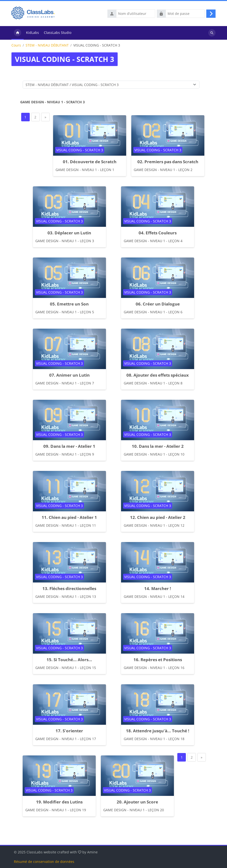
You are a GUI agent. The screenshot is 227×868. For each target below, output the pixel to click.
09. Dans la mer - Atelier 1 (69, 446)
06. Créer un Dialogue (158, 304)
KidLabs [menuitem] (33, 33)
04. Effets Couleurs (158, 233)
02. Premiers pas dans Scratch (168, 162)
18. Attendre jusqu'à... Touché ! (158, 731)
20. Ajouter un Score (137, 802)
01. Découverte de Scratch (90, 162)
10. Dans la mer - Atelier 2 (158, 446)
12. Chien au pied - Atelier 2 (158, 517)
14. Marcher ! (158, 588)
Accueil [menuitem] (18, 33)
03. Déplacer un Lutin (69, 233)
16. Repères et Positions (158, 660)
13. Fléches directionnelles (69, 588)
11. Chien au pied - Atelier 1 (69, 517)
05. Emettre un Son (69, 304)
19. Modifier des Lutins (59, 802)
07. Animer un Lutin (69, 375)
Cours (16, 45)
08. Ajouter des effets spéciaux (158, 375)
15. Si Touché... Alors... (69, 660)
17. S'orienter (69, 731)
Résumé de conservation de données (44, 862)
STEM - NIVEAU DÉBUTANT (47, 45)
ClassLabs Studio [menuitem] (58, 33)
